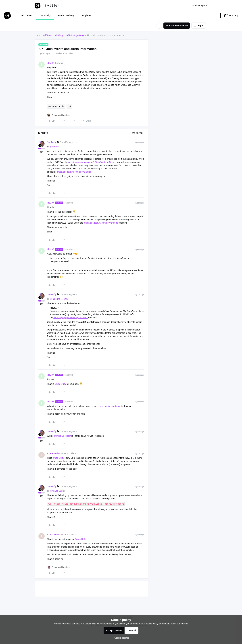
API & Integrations (75, 35)
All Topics (48, 35)
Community (45, 15)
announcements (56, 106)
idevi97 (50, 63)
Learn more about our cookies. (174, 624)
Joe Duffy (52, 142)
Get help (59, 35)
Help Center (26, 15)
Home (37, 35)
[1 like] (58, 115)
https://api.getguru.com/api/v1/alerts (74, 172)
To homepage (199, 5)
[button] (177, 26)
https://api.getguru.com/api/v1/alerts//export (92, 162)
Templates (86, 15)
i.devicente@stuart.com (109, 406)
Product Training (66, 15)
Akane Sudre (53, 453)
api (69, 106)
